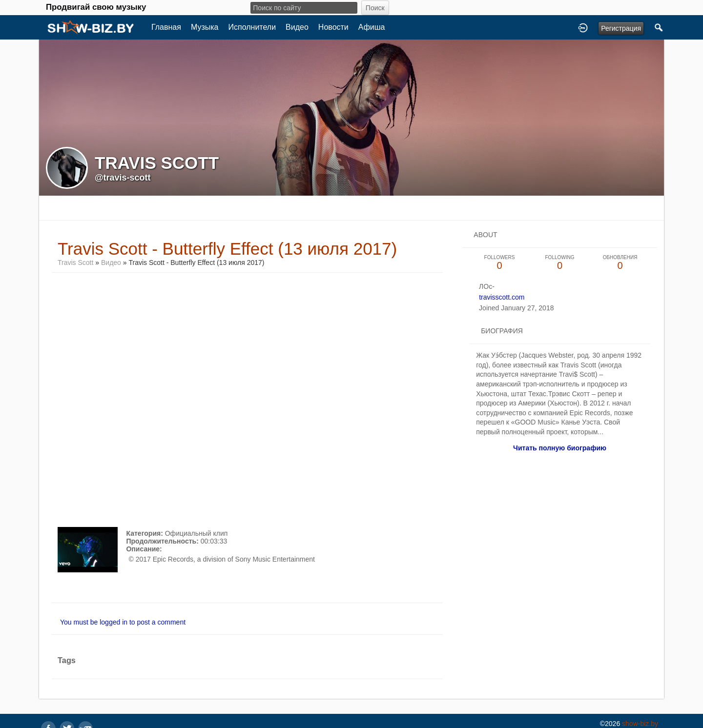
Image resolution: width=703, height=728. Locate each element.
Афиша (372, 27)
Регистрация (621, 28)
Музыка (205, 27)
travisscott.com (502, 297)
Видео (297, 27)
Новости (333, 27)
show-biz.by (640, 724)
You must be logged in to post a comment (123, 622)
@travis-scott (123, 178)
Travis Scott (75, 263)
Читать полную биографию (560, 448)
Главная (166, 27)
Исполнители (252, 27)
